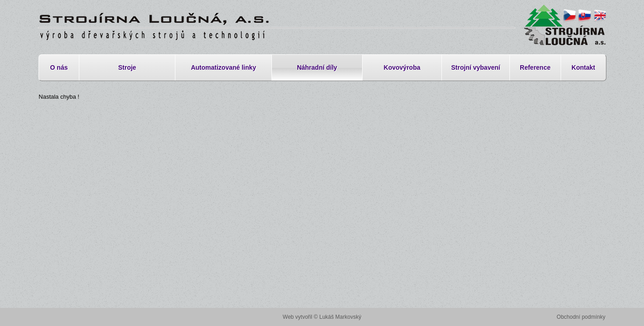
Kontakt (583, 67)
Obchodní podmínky (581, 317)
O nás (59, 67)
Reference (535, 67)
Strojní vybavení (476, 67)
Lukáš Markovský (340, 317)
